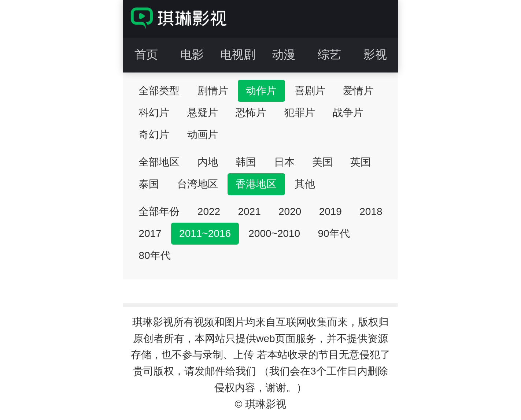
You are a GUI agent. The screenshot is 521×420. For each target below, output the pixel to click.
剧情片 (213, 91)
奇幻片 (154, 135)
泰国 (149, 184)
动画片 (203, 135)
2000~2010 (274, 233)
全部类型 (159, 91)
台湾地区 (197, 184)
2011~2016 (205, 233)
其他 (305, 184)
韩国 (246, 162)
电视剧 (238, 55)
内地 (208, 162)
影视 (375, 55)
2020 (290, 211)
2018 (371, 211)
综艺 (329, 55)
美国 (322, 162)
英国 (361, 162)
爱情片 (358, 91)
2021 (249, 211)
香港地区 (256, 184)
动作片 (261, 91)
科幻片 (154, 113)
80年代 (154, 255)
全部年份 (159, 211)
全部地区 (159, 162)
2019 (330, 211)
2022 (209, 211)
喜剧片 (310, 91)
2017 (150, 233)
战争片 (348, 113)
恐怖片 (251, 113)
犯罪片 (300, 113)
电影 (192, 55)
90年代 (334, 233)
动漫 (284, 55)
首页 (146, 55)
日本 (284, 162)
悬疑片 (203, 113)
